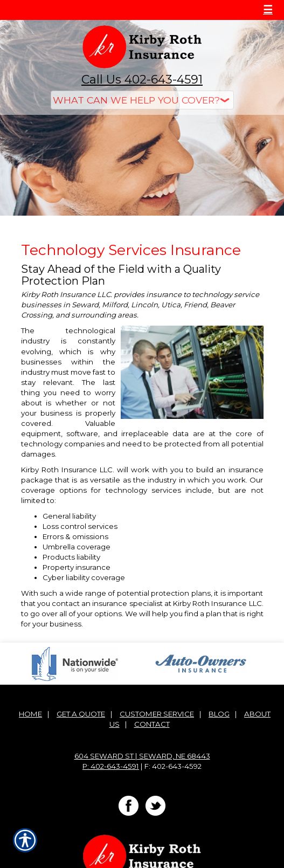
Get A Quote (81, 714)
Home (30, 714)
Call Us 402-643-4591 (142, 80)
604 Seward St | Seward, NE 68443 (142, 756)
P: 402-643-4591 (111, 766)
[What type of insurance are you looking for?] (142, 100)
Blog (219, 714)
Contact (152, 724)
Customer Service (157, 714)
